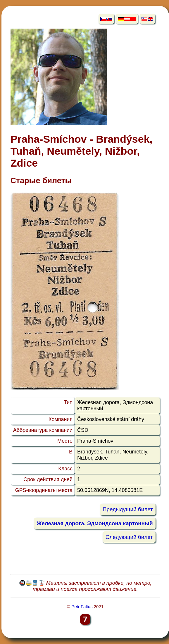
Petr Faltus (82, 607)
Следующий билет (129, 537)
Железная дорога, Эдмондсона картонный (95, 523)
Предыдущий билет (128, 510)
